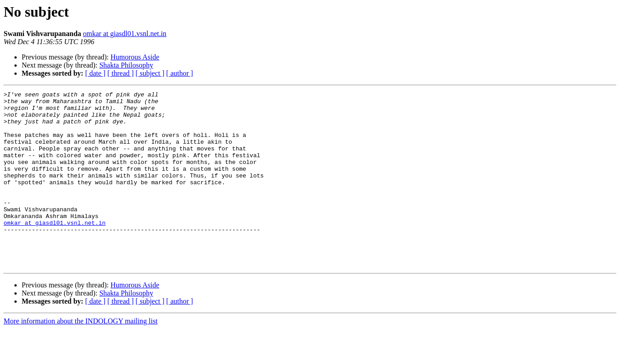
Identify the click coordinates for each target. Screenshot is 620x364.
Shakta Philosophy (126, 65)
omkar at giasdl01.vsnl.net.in (125, 34)
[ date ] (95, 73)
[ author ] (180, 73)
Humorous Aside (135, 57)
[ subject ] (150, 73)
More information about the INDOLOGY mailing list (81, 356)
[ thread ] (121, 73)
